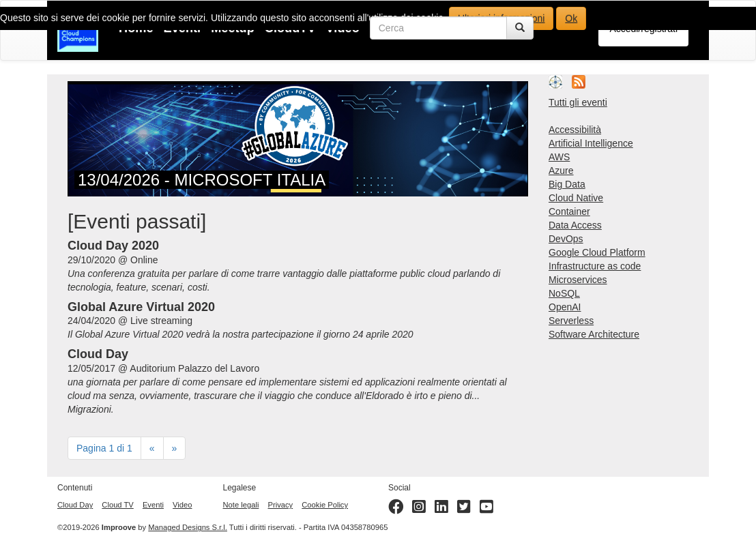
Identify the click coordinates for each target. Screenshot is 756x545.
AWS (559, 157)
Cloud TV (117, 505)
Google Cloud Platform (597, 252)
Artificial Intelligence (591, 143)
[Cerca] (520, 28)
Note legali (241, 505)
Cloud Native (576, 198)
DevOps (566, 239)
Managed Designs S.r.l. (188, 527)
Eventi (153, 505)
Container (569, 211)
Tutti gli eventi (578, 102)
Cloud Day (75, 505)
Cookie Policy (325, 505)
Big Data (567, 184)
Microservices (578, 280)
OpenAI (565, 307)
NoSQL (564, 293)
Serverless (571, 321)
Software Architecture (594, 334)
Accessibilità (575, 130)
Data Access (575, 225)
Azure (561, 171)
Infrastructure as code (595, 266)
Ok (571, 18)
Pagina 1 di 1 (104, 448)
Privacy (280, 505)
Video (182, 505)
